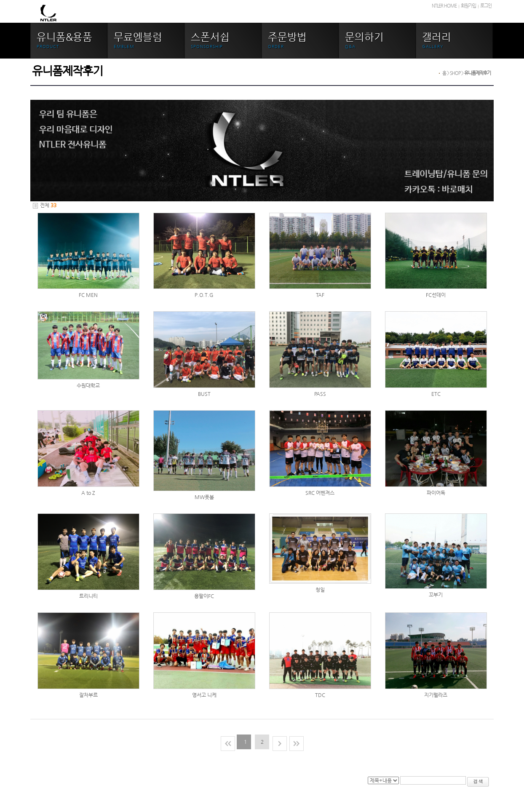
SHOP (455, 73)
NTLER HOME (444, 6)
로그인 (486, 6)
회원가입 (468, 6)
